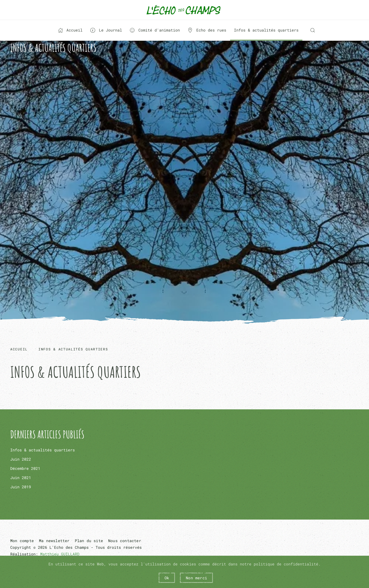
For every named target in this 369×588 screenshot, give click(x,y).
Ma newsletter (54, 541)
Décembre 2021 (25, 468)
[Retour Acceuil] (184, 10)
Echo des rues (207, 30)
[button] (313, 30)
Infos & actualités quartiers (266, 30)
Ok (167, 578)
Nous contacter (125, 541)
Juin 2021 (21, 478)
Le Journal (106, 30)
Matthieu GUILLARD (60, 554)
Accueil (70, 30)
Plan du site (89, 541)
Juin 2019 (21, 487)
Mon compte (22, 541)
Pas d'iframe (184, 188)
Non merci (196, 578)
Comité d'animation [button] (155, 30)
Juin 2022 (21, 459)
